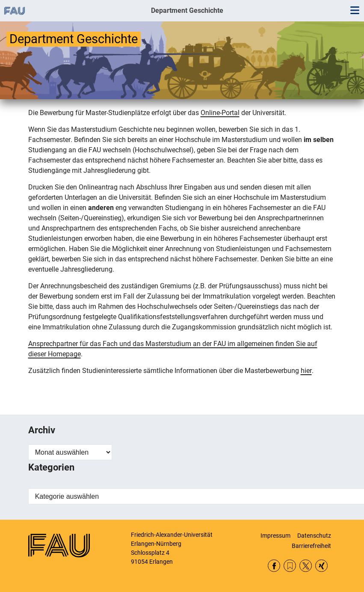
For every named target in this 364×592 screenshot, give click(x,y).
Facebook (274, 566)
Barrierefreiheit (311, 546)
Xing (321, 566)
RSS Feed (290, 566)
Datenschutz (314, 536)
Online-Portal (220, 113)
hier (306, 371)
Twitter (306, 566)
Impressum (275, 536)
